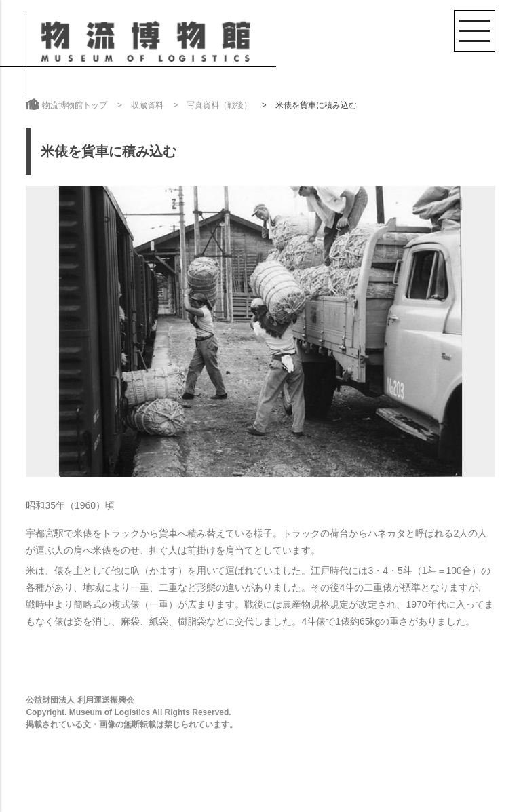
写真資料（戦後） (219, 105)
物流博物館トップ (75, 105)
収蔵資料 (147, 105)
